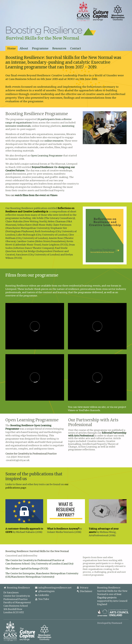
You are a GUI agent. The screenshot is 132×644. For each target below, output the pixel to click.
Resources (59, 48)
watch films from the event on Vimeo (36, 195)
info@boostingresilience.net (55, 588)
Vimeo (72, 410)
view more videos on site (92, 407)
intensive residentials (18, 126)
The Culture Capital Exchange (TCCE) (27, 569)
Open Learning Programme (47, 156)
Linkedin (44, 595)
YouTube (84, 410)
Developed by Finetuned (110, 623)
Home (12, 48)
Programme (40, 48)
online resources (54, 141)
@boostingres (46, 591)
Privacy (82, 588)
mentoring (68, 126)
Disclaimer (84, 591)
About (24, 48)
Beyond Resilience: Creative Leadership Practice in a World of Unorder (72, 75)
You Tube (44, 599)
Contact (76, 48)
